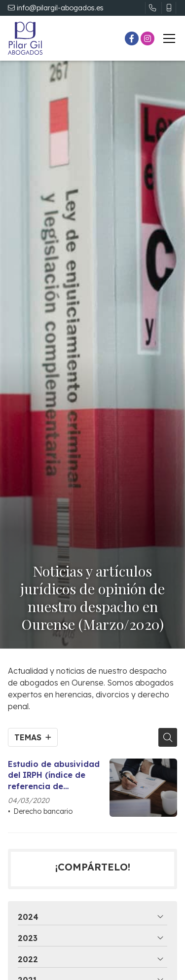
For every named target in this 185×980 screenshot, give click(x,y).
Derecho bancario (43, 811)
